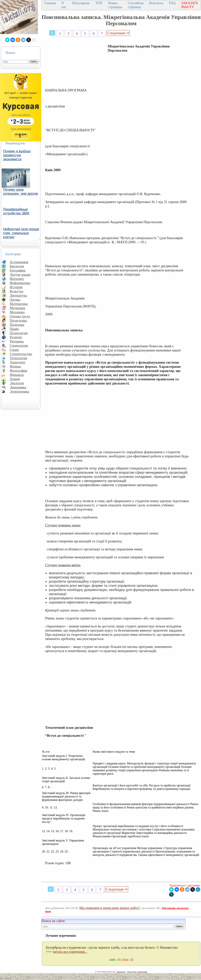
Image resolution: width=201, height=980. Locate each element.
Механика (17, 312)
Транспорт (18, 362)
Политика (17, 325)
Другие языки (20, 275)
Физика (15, 366)
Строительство (21, 354)
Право (14, 329)
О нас (64, 5)
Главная (50, 3)
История (16, 287)
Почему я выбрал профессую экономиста (17, 155)
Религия (16, 337)
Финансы (17, 375)
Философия (18, 371)
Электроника (19, 391)
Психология (19, 333)
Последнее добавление (137, 972)
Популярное (81, 3)
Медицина (17, 308)
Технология (18, 358)
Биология (17, 266)
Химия (15, 379)
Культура (16, 291)
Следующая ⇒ (118, 33)
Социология (19, 345)
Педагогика (18, 320)
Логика (15, 300)
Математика (19, 304)
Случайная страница (136, 5)
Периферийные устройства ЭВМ (16, 211)
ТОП (99, 3)
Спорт (14, 350)
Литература (18, 295)
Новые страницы (115, 5)
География (18, 270)
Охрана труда (20, 316)
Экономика (18, 387)
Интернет (17, 279)
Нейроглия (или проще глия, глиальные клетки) (21, 233)
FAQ (172, 3)
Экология (17, 383)
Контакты (156, 3)
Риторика (17, 341)
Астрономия (19, 262)
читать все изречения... (70, 952)
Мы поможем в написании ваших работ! (110, 908)
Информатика (20, 283)
